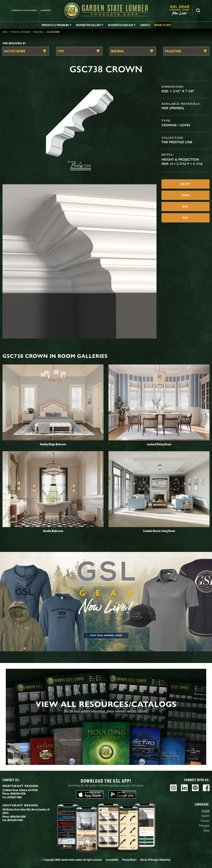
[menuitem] (181, 10)
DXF (185, 207)
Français (205, 821)
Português (204, 825)
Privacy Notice (129, 860)
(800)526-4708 (18, 794)
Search (198, 10)
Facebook (206, 788)
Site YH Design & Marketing (155, 860)
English (206, 811)
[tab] (57, 25)
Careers (46, 10)
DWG (186, 195)
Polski (206, 830)
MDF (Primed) (173, 108)
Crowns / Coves (176, 125)
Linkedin (184, 788)
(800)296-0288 (18, 817)
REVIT (185, 184)
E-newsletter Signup (24, 10)
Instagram (173, 788)
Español (205, 816)
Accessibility (112, 860)
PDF (185, 218)
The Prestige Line (177, 142)
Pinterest (195, 788)
